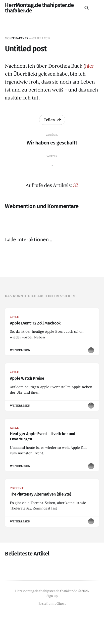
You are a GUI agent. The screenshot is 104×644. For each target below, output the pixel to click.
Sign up (52, 596)
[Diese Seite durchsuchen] (87, 8)
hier (90, 66)
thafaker (20, 38)
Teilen (53, 120)
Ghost (61, 604)
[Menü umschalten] (96, 8)
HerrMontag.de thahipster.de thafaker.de (39, 8)
